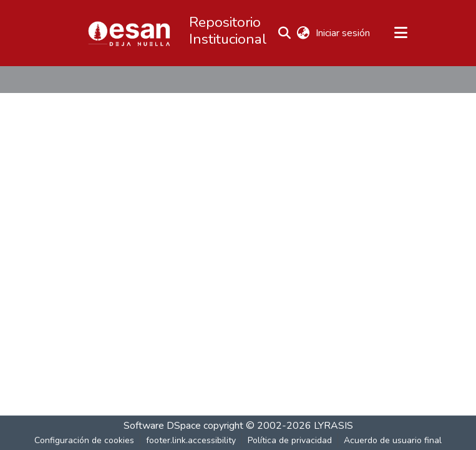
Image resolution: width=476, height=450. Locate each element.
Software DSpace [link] (162, 426)
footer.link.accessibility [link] (191, 440)
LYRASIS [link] (333, 426)
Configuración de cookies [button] (84, 440)
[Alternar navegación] (401, 33)
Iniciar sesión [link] (343, 33)
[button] (129, 33)
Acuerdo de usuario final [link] (393, 440)
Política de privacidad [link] (290, 440)
